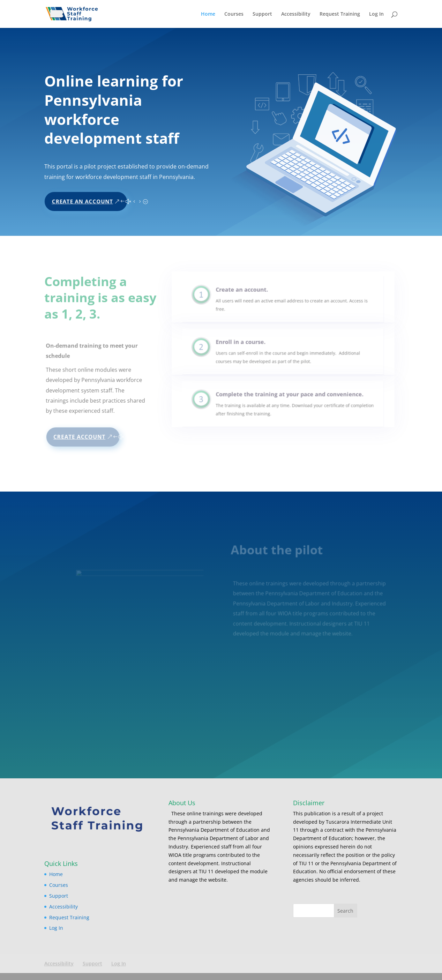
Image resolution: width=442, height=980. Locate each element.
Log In (376, 14)
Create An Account (84, 199)
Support (262, 14)
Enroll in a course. (246, 345)
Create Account (80, 437)
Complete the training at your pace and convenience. (289, 398)
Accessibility (296, 14)
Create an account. (247, 293)
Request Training (340, 14)
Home (208, 14)
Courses (234, 14)
